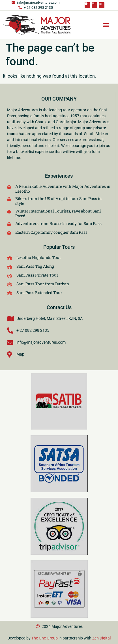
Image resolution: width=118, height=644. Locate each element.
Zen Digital (101, 638)
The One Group (45, 638)
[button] (106, 25)
